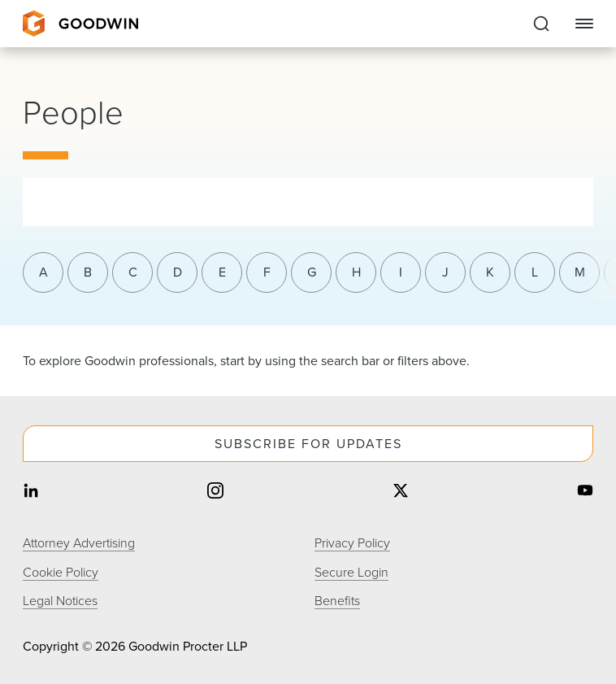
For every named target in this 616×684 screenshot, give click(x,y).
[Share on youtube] (585, 492)
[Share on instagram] (215, 492)
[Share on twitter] (401, 492)
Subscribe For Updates (308, 444)
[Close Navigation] (584, 24)
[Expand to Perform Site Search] (541, 24)
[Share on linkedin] (31, 492)
